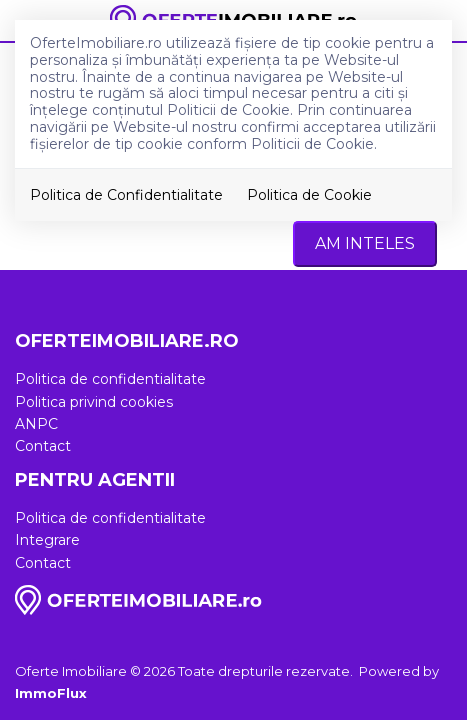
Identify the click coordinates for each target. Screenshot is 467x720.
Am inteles (365, 243)
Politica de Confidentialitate (126, 195)
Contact (43, 446)
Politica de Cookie (309, 195)
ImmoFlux (51, 693)
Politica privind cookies (94, 402)
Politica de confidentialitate (110, 379)
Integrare (47, 540)
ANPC (36, 424)
